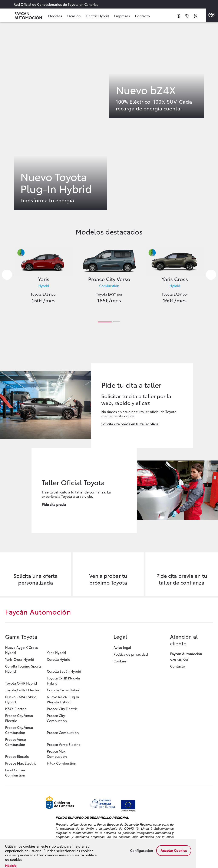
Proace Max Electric (21, 763)
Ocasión (74, 16)
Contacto (142, 16)
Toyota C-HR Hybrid (21, 683)
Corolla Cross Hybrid (64, 690)
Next (211, 275)
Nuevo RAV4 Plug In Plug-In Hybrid (63, 699)
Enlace (60, 119)
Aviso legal (122, 647)
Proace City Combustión (57, 718)
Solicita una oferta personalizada (36, 579)
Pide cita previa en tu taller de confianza (182, 579)
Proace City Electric (62, 709)
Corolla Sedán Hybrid (64, 671)
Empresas (122, 16)
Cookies (120, 661)
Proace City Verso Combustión (19, 730)
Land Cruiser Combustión (15, 772)
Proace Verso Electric (64, 744)
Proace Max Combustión (57, 754)
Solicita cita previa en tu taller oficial (130, 424)
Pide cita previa (54, 504)
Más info (11, 865)
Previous (7, 275)
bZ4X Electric (16, 709)
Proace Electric (17, 756)
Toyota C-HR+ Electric (22, 690)
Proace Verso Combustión (16, 742)
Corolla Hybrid (59, 659)
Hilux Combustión (62, 763)
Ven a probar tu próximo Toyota (108, 579)
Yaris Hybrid (56, 652)
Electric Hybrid (97, 16)
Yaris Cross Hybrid (20, 659)
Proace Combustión (63, 732)
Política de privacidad (131, 654)
